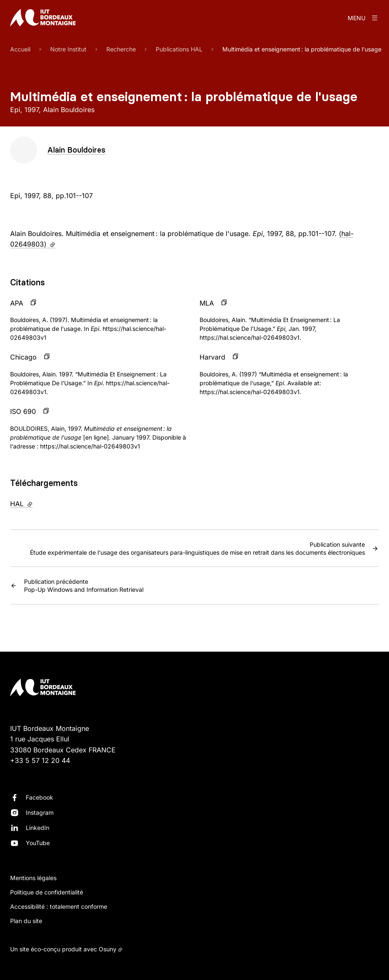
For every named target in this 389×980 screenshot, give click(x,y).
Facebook (39, 797)
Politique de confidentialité (47, 892)
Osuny (108, 949)
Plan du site (26, 921)
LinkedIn (38, 828)
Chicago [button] (23, 357)
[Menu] (363, 18)
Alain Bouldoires (76, 150)
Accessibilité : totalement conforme (59, 906)
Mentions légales (33, 878)
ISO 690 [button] (23, 411)
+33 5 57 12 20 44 (40, 760)
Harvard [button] (212, 357)
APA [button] (17, 303)
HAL (39, 503)
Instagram (40, 812)
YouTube (38, 843)
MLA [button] (207, 303)
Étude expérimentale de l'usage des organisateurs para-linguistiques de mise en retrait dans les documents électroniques (197, 548)
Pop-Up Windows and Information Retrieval (84, 585)
